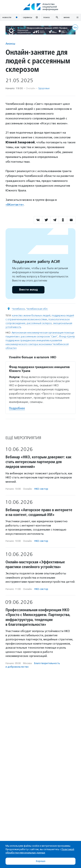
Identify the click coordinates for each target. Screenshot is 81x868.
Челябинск (18, 309)
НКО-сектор (41, 489)
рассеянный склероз (39, 323)
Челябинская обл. (37, 309)
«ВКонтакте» (15, 205)
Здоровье (44, 88)
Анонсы (10, 44)
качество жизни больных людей (31, 315)
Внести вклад (28, 290)
